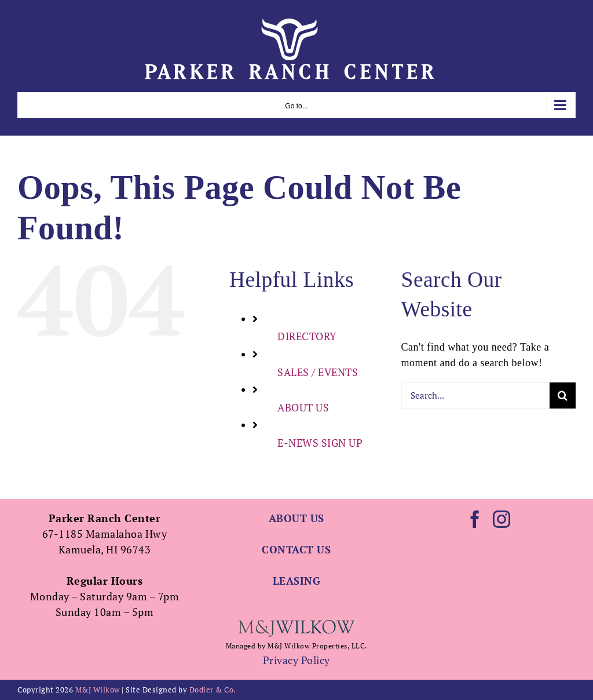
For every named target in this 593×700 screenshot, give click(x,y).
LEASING (297, 581)
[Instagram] (502, 519)
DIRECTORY (307, 336)
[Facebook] (475, 519)
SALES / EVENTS (318, 372)
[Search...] (475, 395)
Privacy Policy (296, 660)
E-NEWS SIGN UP (320, 443)
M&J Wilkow (98, 690)
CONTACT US (296, 549)
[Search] (563, 395)
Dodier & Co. (213, 690)
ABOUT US (303, 407)
